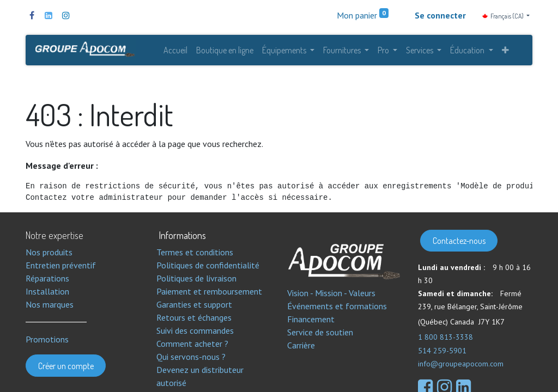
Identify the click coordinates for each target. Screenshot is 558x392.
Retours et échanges (194, 317)
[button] (505, 50)
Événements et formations (337, 306)
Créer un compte (66, 366)
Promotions (47, 339)
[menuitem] (175, 50)
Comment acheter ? (192, 344)
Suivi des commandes (195, 330)
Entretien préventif (61, 265)
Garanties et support (194, 304)
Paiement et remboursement (209, 291)
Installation (47, 291)
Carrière (301, 345)
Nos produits (49, 252)
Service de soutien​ (320, 332)
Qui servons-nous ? (191, 357)
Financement (311, 319)
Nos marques (50, 304)
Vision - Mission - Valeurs (331, 293)
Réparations (47, 278)
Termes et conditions (195, 252)
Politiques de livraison (196, 278)
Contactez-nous (459, 241)
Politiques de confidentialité (208, 265)
